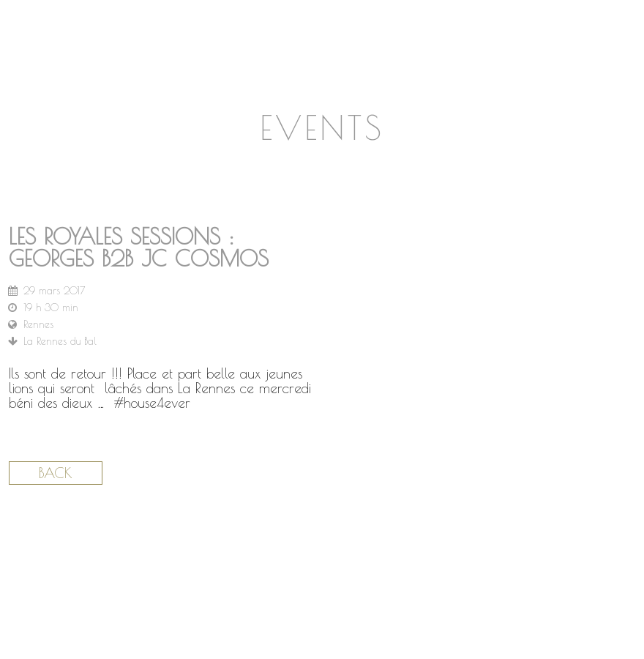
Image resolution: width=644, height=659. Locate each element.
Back (56, 473)
